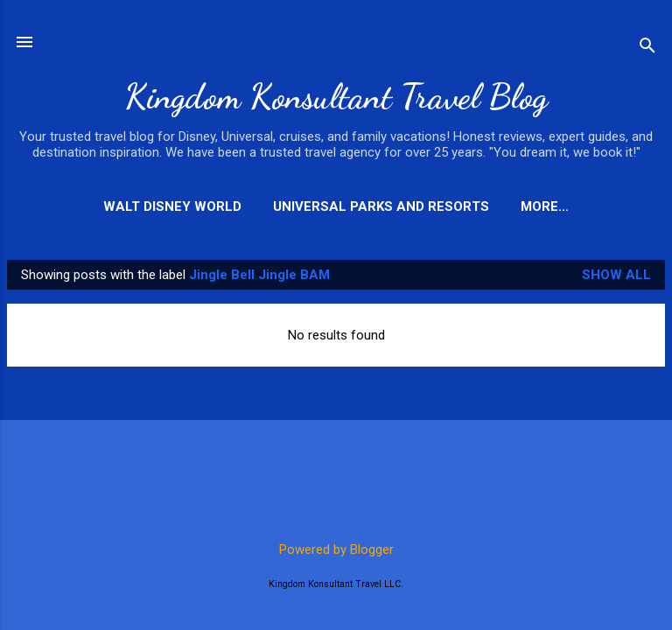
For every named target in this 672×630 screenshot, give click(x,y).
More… (545, 206)
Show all (616, 275)
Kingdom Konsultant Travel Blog (336, 96)
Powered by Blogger (336, 549)
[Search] (647, 48)
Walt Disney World (172, 206)
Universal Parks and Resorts (381, 206)
